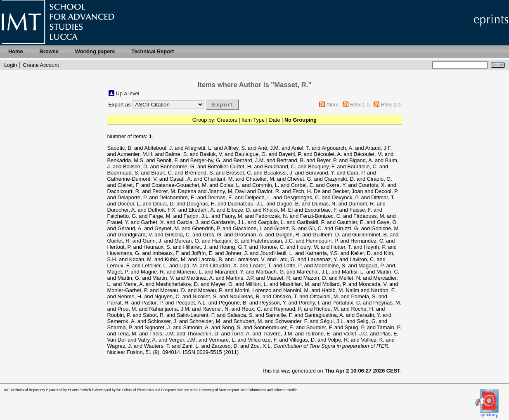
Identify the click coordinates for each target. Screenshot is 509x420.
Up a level (128, 93)
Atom (332, 105)
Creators (227, 120)
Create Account (41, 65)
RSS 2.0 (391, 105)
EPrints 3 (75, 390)
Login (11, 65)
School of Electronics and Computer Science (156, 390)
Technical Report (153, 51)
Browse (49, 51)
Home (16, 51)
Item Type (253, 120)
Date (275, 120)
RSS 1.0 (360, 105)
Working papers (95, 51)
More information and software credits (269, 390)
